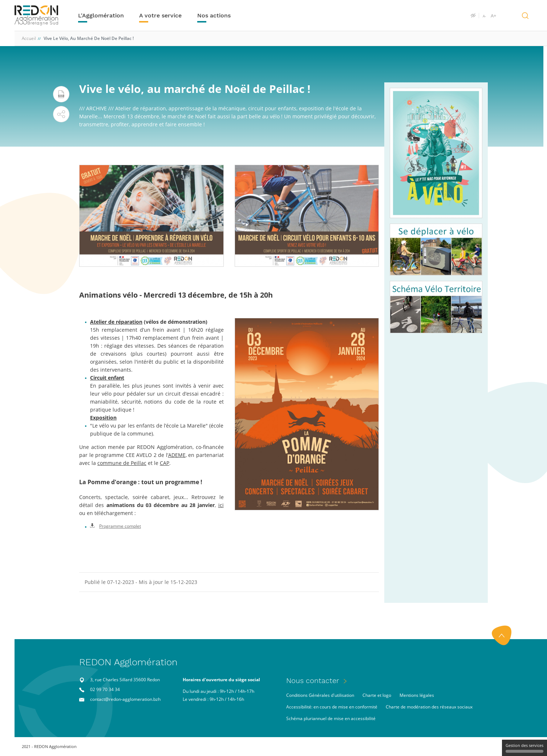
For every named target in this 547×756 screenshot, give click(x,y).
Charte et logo (377, 695)
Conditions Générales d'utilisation (320, 695)
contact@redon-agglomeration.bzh (125, 699)
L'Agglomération (101, 15)
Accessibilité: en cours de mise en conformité (332, 707)
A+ (493, 16)
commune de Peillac (122, 463)
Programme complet (116, 526)
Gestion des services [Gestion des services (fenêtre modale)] (524, 748)
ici (221, 505)
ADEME (177, 455)
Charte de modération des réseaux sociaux (429, 707)
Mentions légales (417, 695)
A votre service (160, 15)
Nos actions (214, 15)
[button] (61, 114)
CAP (165, 463)
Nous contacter (313, 681)
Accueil (29, 38)
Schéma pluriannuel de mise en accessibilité (331, 718)
